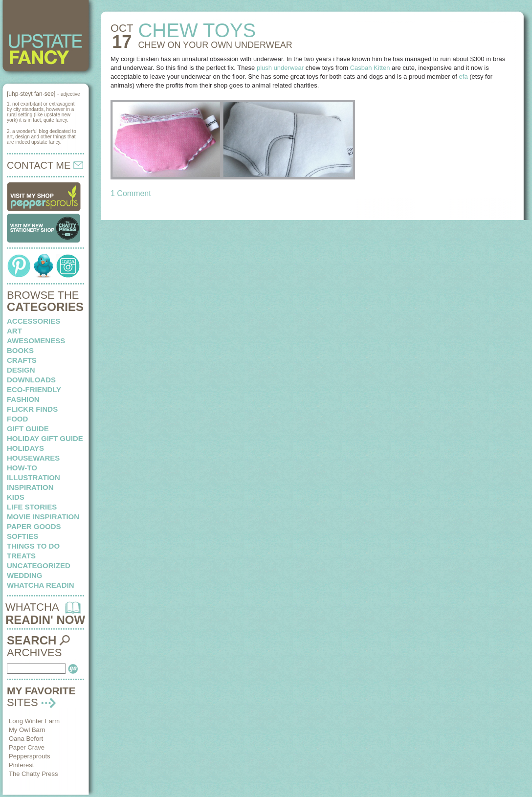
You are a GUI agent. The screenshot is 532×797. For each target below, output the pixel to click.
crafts (22, 360)
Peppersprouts (30, 756)
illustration (33, 477)
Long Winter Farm (34, 721)
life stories (32, 507)
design (21, 370)
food (17, 419)
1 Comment (131, 193)
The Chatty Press (33, 774)
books (20, 350)
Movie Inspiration (43, 517)
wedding (25, 575)
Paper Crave (27, 747)
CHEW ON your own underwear (215, 45)
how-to (22, 468)
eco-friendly (34, 389)
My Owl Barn (27, 730)
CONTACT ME (45, 165)
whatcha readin (40, 585)
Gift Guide (28, 429)
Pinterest (21, 765)
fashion (23, 399)
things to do (33, 546)
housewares (33, 458)
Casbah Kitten (370, 68)
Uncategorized (39, 565)
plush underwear (280, 68)
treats (21, 556)
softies (22, 536)
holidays (25, 448)
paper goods (34, 526)
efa (464, 77)
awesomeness (36, 341)
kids (16, 497)
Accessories (33, 321)
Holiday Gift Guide (45, 438)
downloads (31, 380)
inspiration (30, 487)
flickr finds (32, 409)
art (14, 331)
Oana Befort (26, 739)
